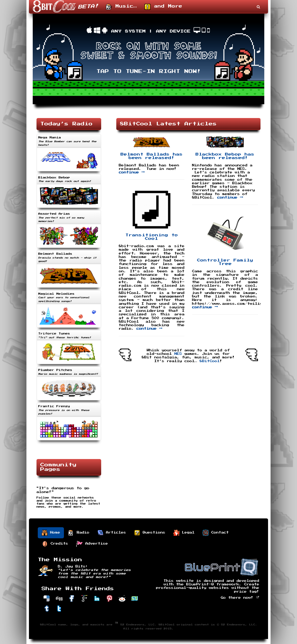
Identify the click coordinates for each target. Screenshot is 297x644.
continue (132, 172)
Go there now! (240, 598)
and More (163, 7)
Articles (112, 533)
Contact (216, 533)
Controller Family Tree (225, 262)
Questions (150, 533)
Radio (79, 533)
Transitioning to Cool (152, 237)
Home (51, 533)
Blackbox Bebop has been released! (225, 156)
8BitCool (210, 361)
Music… (121, 7)
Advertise (92, 544)
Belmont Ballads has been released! (152, 156)
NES (178, 354)
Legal (184, 533)
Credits (55, 544)
